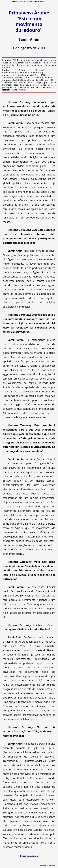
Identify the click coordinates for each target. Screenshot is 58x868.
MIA (13, 1)
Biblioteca (21, 1)
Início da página (29, 856)
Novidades (42, 1)
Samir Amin (31, 1)
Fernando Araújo (17, 90)
